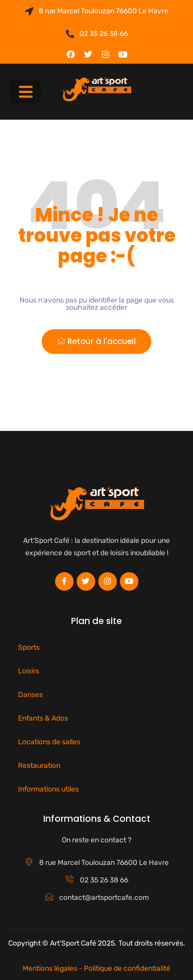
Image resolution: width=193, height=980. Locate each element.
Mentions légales (50, 968)
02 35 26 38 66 (97, 34)
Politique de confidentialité (127, 968)
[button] (25, 92)
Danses (30, 695)
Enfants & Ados (43, 718)
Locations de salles (49, 742)
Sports (29, 647)
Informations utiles (48, 789)
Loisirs (29, 671)
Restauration (39, 766)
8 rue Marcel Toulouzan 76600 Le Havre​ (97, 11)
